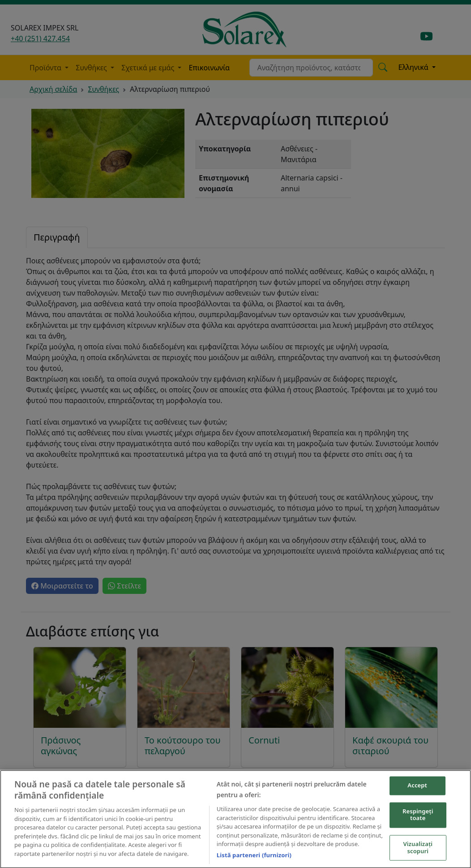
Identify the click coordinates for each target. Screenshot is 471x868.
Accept (417, 788)
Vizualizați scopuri (418, 850)
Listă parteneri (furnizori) (254, 857)
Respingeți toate (418, 817)
